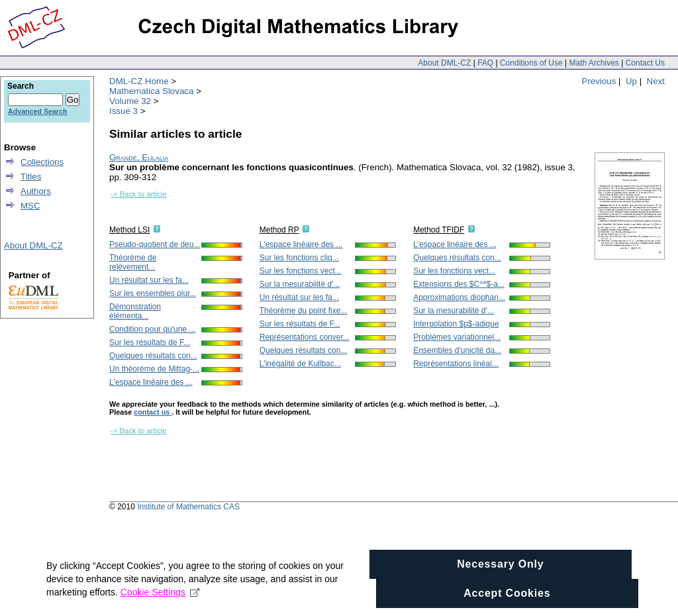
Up (631, 81)
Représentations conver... (305, 337)
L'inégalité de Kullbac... (300, 364)
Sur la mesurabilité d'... (300, 284)
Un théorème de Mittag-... (154, 369)
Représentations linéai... (456, 364)
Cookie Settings (160, 603)
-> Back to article (139, 194)
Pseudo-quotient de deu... (155, 244)
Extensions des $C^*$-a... (459, 284)
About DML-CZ (444, 63)
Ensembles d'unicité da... (457, 350)
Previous (599, 81)
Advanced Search (37, 111)
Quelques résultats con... (153, 356)
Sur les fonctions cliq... (299, 258)
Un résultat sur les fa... (149, 280)
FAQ (485, 63)
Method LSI (129, 230)
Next (656, 81)
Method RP (279, 230)
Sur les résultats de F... (150, 342)
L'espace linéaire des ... (151, 382)
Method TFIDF (439, 230)
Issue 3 (123, 111)
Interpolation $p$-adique (456, 324)
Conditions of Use (531, 63)
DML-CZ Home (139, 81)
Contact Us (645, 63)
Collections (42, 162)
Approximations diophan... (459, 297)
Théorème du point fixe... (304, 311)
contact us (153, 412)
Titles (31, 177)
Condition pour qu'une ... (152, 329)
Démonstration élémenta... (135, 311)
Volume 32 (130, 101)
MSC (30, 206)
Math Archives (594, 63)
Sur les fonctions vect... (301, 271)
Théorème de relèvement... (133, 262)
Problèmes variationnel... (457, 337)
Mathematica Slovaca (151, 91)
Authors (36, 191)
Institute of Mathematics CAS (188, 507)
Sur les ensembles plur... (153, 293)
